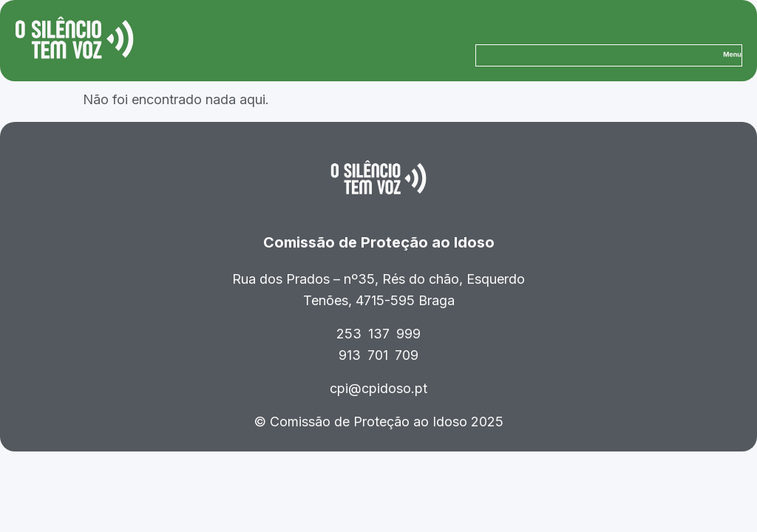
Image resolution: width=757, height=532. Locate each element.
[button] (732, 55)
